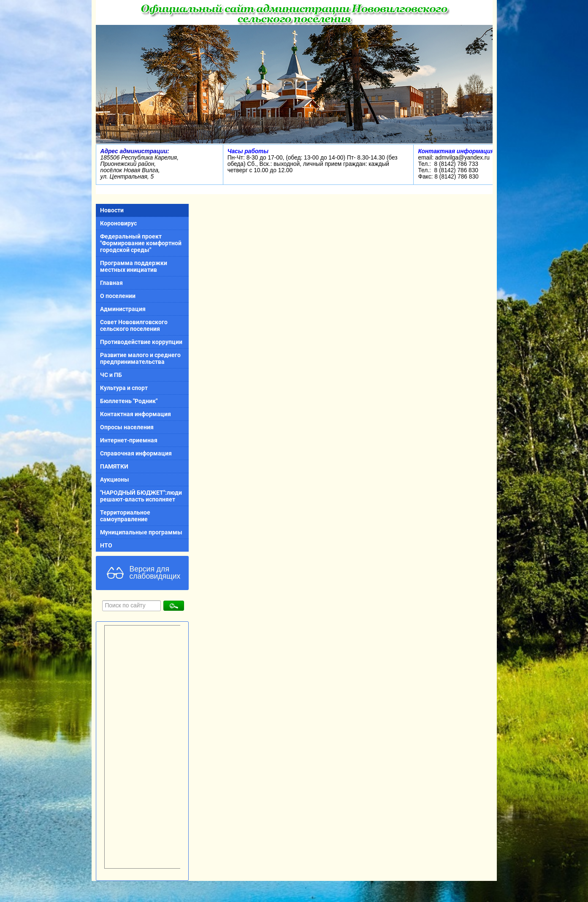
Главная (111, 283)
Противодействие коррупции (141, 342)
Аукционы (115, 479)
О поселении (118, 296)
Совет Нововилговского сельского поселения (134, 325)
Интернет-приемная (129, 440)
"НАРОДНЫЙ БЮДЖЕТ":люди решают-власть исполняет (141, 496)
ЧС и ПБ (111, 375)
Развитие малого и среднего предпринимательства (140, 358)
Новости (112, 210)
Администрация (123, 309)
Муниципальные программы (141, 532)
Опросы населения (127, 427)
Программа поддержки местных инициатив (134, 266)
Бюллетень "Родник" (129, 401)
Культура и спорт (124, 388)
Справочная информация (136, 453)
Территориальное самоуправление (125, 516)
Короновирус (118, 223)
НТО (106, 545)
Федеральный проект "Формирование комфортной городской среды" (141, 243)
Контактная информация (135, 414)
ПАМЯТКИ (114, 466)
